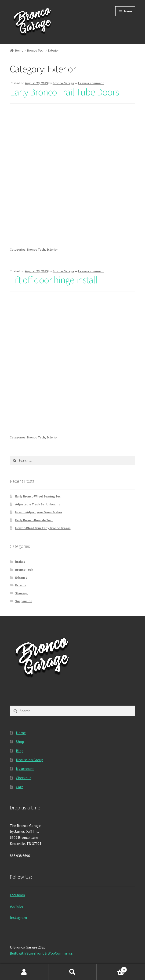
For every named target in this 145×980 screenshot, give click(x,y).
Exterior (52, 249)
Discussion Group (30, 760)
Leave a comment (91, 83)
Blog (20, 751)
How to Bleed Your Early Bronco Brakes (43, 528)
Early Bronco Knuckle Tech (34, 520)
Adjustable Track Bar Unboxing (38, 504)
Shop (20, 742)
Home (19, 50)
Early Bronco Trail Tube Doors (64, 92)
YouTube (16, 906)
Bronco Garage (63, 83)
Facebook (17, 895)
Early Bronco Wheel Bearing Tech (39, 496)
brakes (20, 562)
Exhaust (21, 577)
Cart (19, 787)
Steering (21, 593)
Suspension (24, 601)
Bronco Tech (36, 50)
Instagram (18, 917)
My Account (24, 972)
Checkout (24, 778)
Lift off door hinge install (54, 280)
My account (25, 769)
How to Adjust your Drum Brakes (39, 512)
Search (73, 972)
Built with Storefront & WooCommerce (41, 953)
